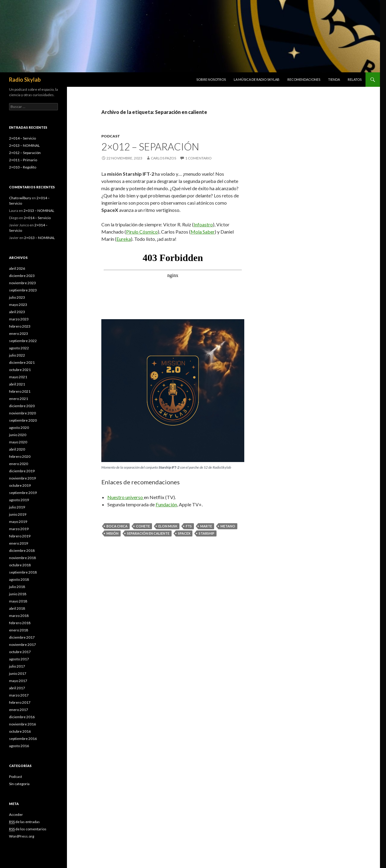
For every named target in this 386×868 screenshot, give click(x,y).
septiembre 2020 (23, 420)
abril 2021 (17, 384)
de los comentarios (28, 829)
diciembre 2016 (22, 717)
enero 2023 (19, 333)
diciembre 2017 (22, 637)
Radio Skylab (25, 80)
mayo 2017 (18, 681)
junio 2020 (18, 435)
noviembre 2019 (22, 478)
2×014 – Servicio (22, 138)
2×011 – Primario (23, 160)
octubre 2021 (20, 370)
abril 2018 (17, 608)
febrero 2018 (20, 623)
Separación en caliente (148, 533)
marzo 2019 (19, 529)
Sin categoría (19, 784)
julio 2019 (17, 507)
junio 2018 (18, 594)
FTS (189, 526)
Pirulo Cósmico (142, 232)
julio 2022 (17, 355)
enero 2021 (19, 399)
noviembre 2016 (22, 724)
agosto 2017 (19, 659)
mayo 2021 (18, 377)
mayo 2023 (18, 305)
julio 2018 (17, 587)
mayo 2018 (18, 601)
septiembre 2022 (23, 341)
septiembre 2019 (23, 493)
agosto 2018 (19, 579)
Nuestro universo (126, 497)
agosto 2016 (19, 746)
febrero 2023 (20, 326)
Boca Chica (117, 526)
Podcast (111, 136)
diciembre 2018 (22, 550)
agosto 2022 (19, 348)
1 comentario (198, 158)
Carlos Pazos (163, 158)
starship (207, 533)
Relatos (355, 79)
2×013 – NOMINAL (24, 145)
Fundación (166, 504)
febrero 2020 (20, 456)
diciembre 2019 (22, 471)
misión (112, 533)
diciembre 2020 (22, 406)
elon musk (168, 526)
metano (228, 526)
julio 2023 (17, 297)
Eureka (124, 239)
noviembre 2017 (22, 645)
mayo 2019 (18, 522)
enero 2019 (19, 543)
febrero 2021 (20, 391)
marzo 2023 (19, 319)
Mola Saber (203, 232)
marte (206, 526)
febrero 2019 (20, 536)
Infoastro (203, 224)
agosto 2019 (19, 500)
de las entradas (24, 822)
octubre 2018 (20, 565)
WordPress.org (22, 836)
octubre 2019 (20, 485)
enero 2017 (19, 710)
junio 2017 (18, 673)
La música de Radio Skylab (257, 79)
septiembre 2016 (23, 739)
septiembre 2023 (23, 290)
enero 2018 (19, 630)
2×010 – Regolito (23, 167)
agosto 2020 (19, 428)
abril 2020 (17, 449)
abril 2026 (17, 268)
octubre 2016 (20, 731)
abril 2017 (17, 688)
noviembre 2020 (22, 413)
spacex (184, 533)
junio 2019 (18, 514)
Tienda (334, 79)
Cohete (143, 526)
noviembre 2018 (22, 558)
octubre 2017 (20, 652)
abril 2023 (17, 312)
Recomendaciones (304, 79)
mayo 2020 (18, 442)
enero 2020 (19, 464)
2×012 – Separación (150, 146)
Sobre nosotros (211, 79)
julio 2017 (17, 666)
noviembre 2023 (22, 283)
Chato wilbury (20, 198)
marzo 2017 (19, 695)
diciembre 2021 (22, 362)
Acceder (16, 815)
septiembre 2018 (23, 572)
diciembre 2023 (22, 276)
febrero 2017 (20, 702)
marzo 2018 (19, 616)
